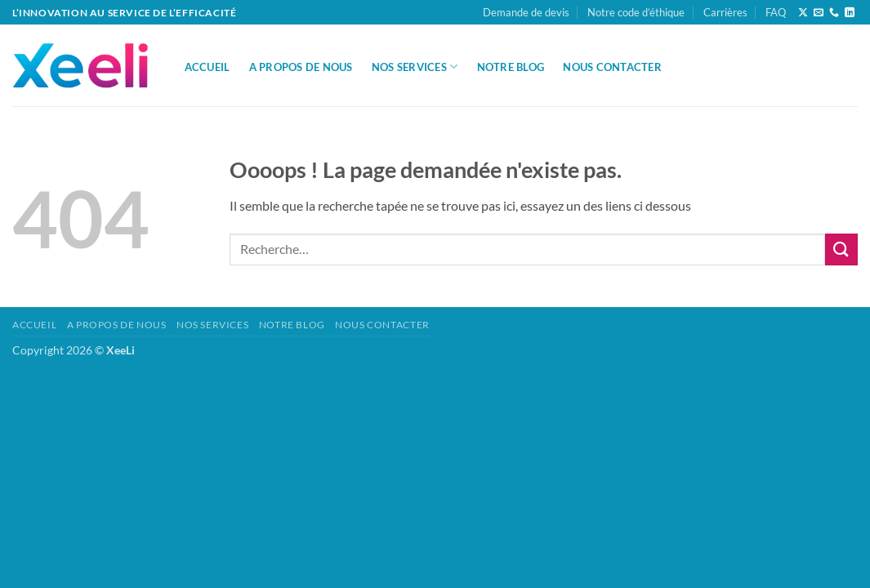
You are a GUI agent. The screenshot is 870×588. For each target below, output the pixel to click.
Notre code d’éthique (636, 12)
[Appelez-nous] (834, 13)
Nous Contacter (612, 67)
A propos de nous (301, 67)
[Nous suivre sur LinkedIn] (850, 13)
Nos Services (415, 67)
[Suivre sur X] (803, 13)
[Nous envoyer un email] (819, 13)
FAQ (776, 12)
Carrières (725, 12)
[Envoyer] (841, 249)
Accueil (207, 67)
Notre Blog (511, 67)
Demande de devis (526, 12)
